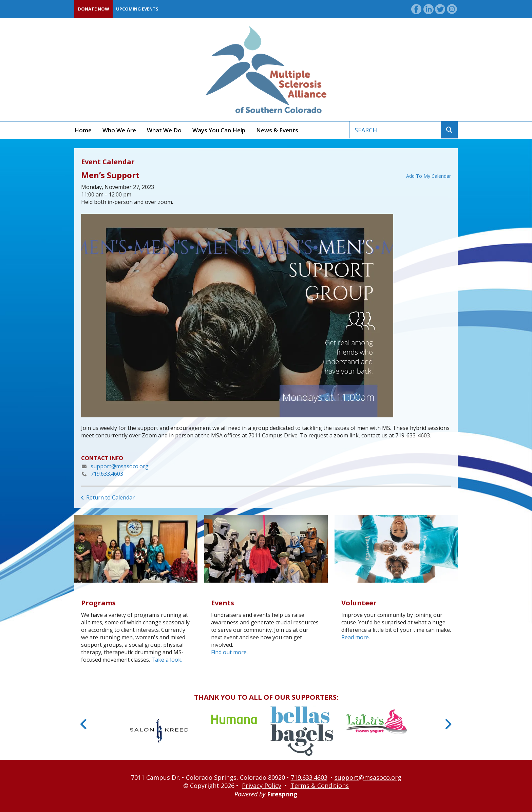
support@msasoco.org (120, 466)
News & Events (277, 130)
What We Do (164, 130)
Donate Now (93, 9)
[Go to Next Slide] (448, 724)
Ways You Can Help (219, 130)
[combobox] (395, 130)
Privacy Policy (262, 786)
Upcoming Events (137, 9)
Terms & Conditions (320, 786)
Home (83, 130)
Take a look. (167, 660)
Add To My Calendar (429, 176)
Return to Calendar (110, 497)
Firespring (282, 794)
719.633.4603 (107, 474)
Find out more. (229, 652)
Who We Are (119, 130)
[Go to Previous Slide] (84, 724)
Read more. (356, 637)
